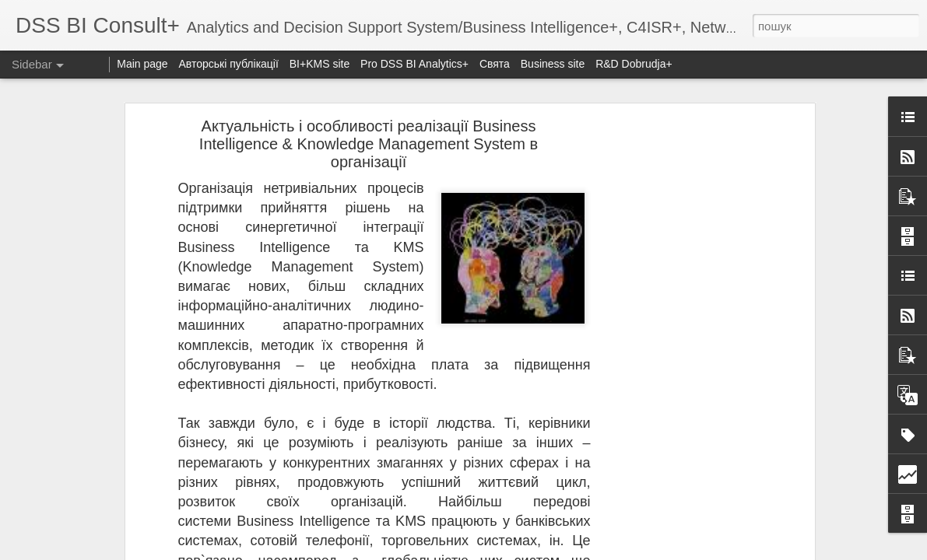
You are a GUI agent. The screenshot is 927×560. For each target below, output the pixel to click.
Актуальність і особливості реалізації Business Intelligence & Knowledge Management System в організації (369, 144)
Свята (495, 64)
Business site (553, 64)
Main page (142, 64)
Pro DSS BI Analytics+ (416, 64)
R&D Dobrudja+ (634, 64)
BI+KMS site (320, 64)
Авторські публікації (229, 64)
